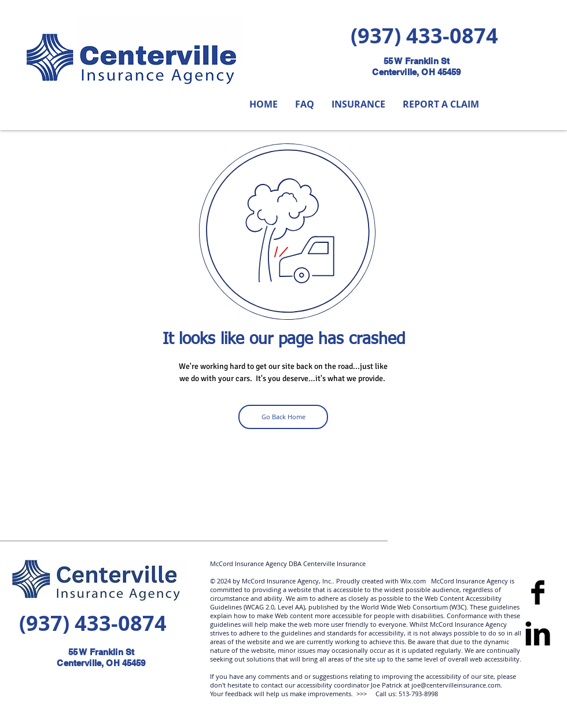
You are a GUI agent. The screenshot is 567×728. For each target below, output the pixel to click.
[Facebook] (538, 592)
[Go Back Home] (283, 417)
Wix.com (412, 581)
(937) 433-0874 (424, 36)
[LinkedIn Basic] (538, 633)
